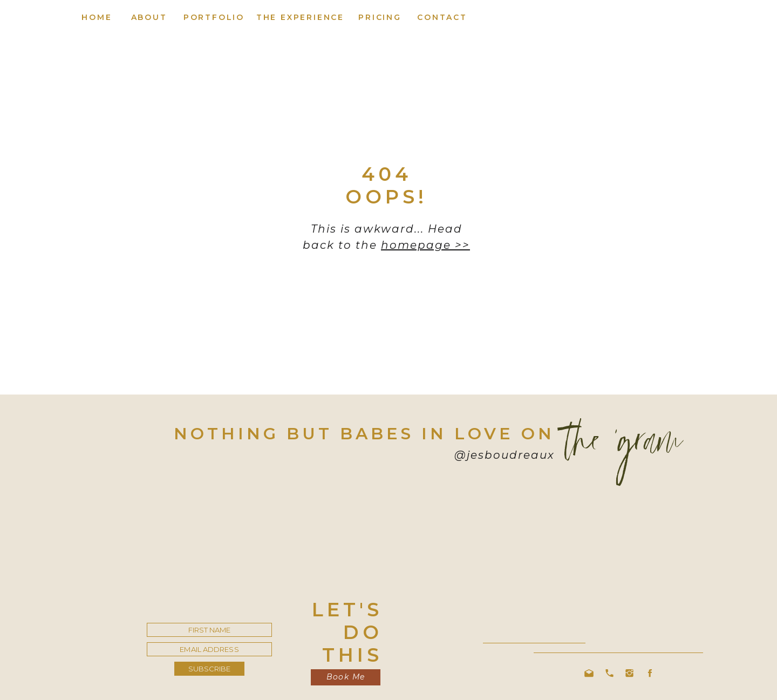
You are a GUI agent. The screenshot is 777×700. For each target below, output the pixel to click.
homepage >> (425, 245)
